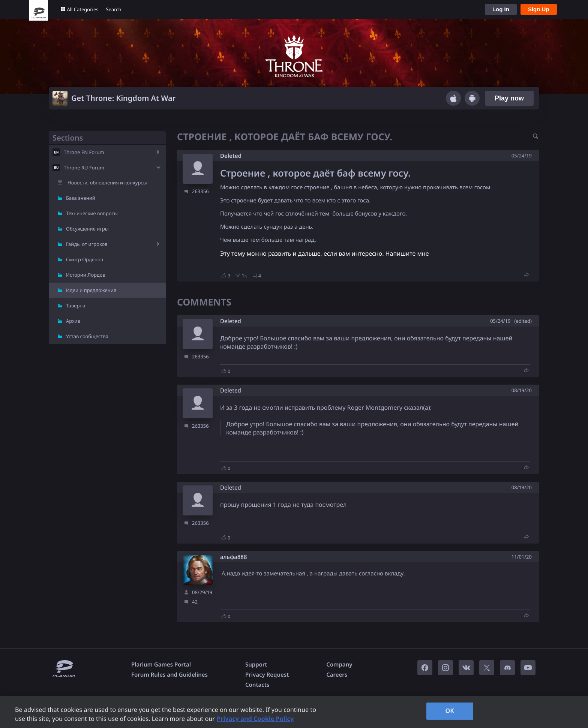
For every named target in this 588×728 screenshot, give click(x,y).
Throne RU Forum (84, 168)
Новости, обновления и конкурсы (107, 183)
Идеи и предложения (91, 290)
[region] (294, 712)
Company (339, 665)
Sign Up (539, 9)
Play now (509, 98)
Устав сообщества (87, 336)
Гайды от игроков (87, 244)
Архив (73, 321)
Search (113, 9)
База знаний (81, 198)
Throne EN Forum (84, 152)
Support (256, 665)
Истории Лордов (86, 275)
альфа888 (234, 557)
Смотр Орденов (85, 259)
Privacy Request (267, 675)
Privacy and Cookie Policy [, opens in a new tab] (255, 719)
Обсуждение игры (87, 229)
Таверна (76, 306)
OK (450, 711)
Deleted (231, 156)
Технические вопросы (92, 213)
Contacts (257, 685)
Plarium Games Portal (161, 665)
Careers (337, 675)
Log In (501, 9)
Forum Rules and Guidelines (169, 675)
